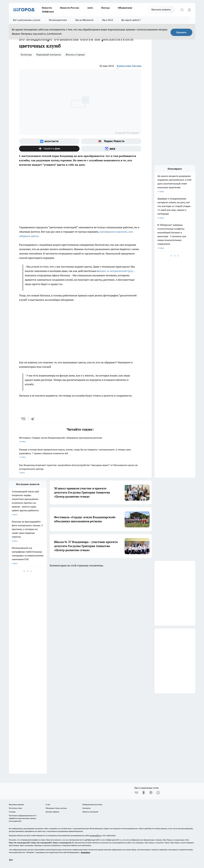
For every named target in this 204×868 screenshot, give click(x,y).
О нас (48, 804)
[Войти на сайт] (189, 10)
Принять (181, 32)
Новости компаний (90, 812)
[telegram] (33, 419)
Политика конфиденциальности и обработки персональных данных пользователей (23, 818)
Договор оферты (52, 812)
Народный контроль (49, 55)
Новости (47, 8)
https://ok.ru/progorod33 (42, 843)
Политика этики (15, 808)
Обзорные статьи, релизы (56, 808)
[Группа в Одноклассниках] (144, 793)
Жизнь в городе (75, 55)
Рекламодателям (58, 20)
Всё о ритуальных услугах (27, 20)
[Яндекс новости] (111, 141)
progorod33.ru (95, 835)
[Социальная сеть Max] (111, 149)
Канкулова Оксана (129, 66)
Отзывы (12, 812)
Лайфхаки (48, 11)
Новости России (70, 8)
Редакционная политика (92, 804)
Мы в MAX (108, 20)
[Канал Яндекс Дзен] (49, 149)
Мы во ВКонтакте (84, 20)
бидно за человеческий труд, (116, 271)
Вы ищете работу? (131, 20)
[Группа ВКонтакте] (49, 141)
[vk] (24, 419)
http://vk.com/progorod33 (20, 843)
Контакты (86, 808)
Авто (90, 8)
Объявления (125, 8)
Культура (26, 55)
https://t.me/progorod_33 (63, 843)
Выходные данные (16, 804)
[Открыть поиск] (182, 10)
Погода (105, 8)
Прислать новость (161, 9)
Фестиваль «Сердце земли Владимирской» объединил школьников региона (80, 440)
